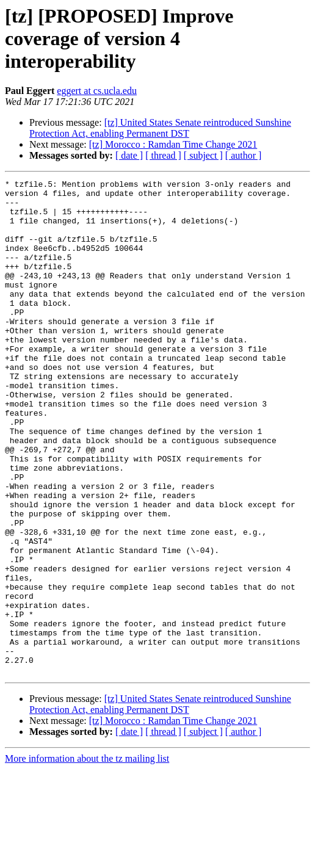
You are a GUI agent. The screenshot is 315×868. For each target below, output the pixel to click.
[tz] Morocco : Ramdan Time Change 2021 (173, 144)
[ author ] (244, 155)
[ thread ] (163, 155)
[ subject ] (203, 155)
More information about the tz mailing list (87, 857)
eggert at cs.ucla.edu (97, 91)
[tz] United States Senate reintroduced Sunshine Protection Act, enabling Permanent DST (160, 128)
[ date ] (129, 155)
